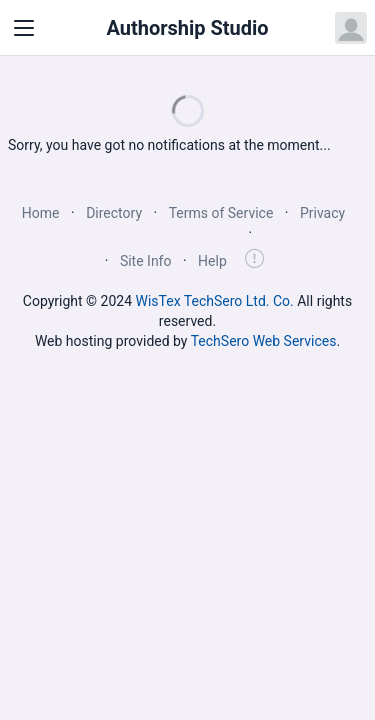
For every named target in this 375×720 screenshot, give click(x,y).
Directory (114, 213)
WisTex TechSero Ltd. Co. (215, 301)
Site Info (146, 261)
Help (212, 261)
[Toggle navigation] (24, 28)
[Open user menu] (351, 28)
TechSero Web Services (264, 341)
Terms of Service (221, 213)
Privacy (322, 213)
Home (41, 213)
